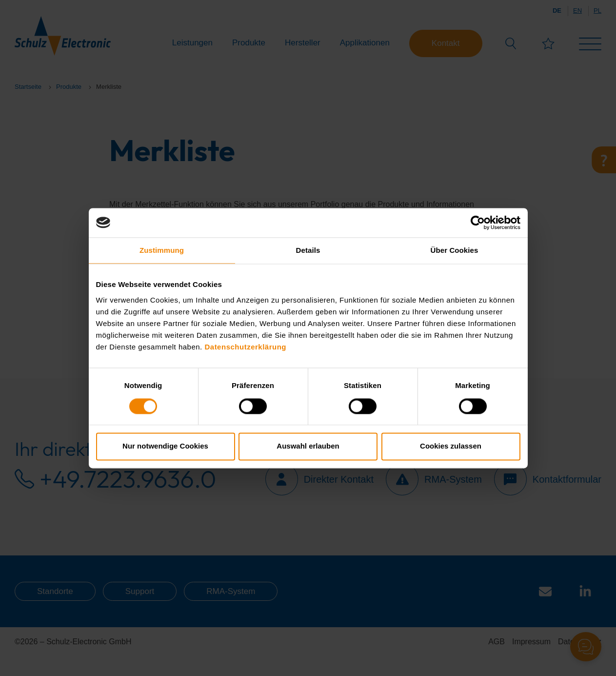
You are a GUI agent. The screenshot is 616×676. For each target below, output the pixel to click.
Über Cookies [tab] (455, 250)
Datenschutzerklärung (245, 347)
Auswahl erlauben (308, 446)
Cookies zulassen (451, 446)
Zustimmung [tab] (162, 250)
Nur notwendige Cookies (165, 446)
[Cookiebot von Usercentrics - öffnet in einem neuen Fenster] (478, 223)
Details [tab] (308, 250)
